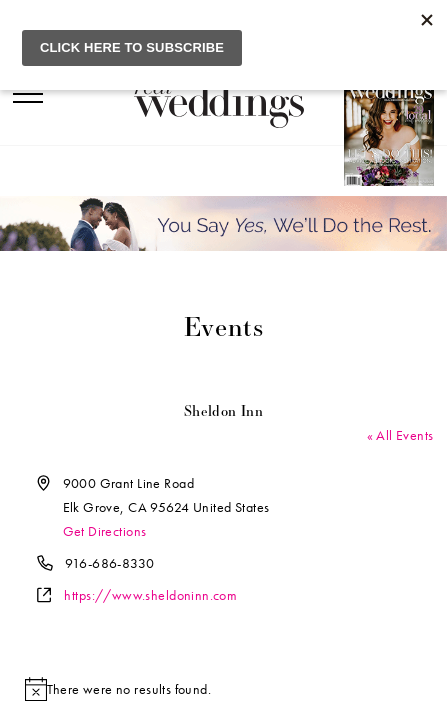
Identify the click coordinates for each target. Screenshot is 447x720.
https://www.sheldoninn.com (150, 595)
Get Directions (105, 531)
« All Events (400, 435)
